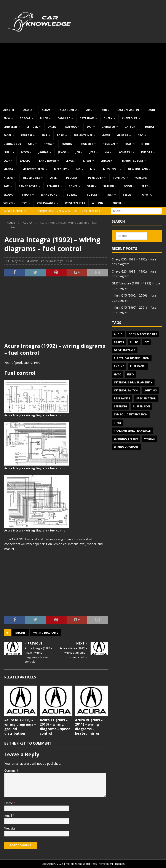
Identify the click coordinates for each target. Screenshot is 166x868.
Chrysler (10, 127)
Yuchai (117, 203)
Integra (59, 261)
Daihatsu (108, 127)
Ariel (105, 110)
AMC (89, 110)
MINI (93, 169)
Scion (128, 186)
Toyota (146, 195)
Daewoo (71, 127)
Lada (7, 161)
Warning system (126, 439)
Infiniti (146, 144)
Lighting (150, 390)
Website (10, 828)
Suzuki (92, 195)
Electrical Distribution (132, 358)
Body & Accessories (143, 334)
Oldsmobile (32, 178)
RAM (6, 186)
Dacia (52, 127)
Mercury (60, 169)
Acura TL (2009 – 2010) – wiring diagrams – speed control (55, 727)
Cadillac (64, 118)
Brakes (119, 342)
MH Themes (117, 864)
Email (9, 816)
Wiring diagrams (46, 633)
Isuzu (7, 152)
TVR (25, 203)
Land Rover (48, 161)
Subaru (72, 195)
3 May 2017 (17, 261)
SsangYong (49, 195)
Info (130, 374)
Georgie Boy (12, 144)
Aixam (46, 110)
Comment (11, 770)
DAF (89, 127)
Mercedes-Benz (34, 169)
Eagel (8, 135)
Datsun (130, 127)
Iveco (25, 152)
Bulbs (134, 342)
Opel (53, 178)
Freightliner (83, 135)
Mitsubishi (111, 169)
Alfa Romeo (68, 110)
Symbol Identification (131, 414)
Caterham (87, 118)
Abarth (9, 110)
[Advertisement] (83, 73)
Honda (67, 144)
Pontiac (119, 178)
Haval (48, 144)
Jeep (92, 152)
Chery (108, 118)
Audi (152, 110)
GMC (31, 144)
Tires (118, 423)
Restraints (122, 398)
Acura (28, 110)
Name (9, 803)
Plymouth (96, 178)
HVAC (117, 374)
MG (78, 169)
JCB (78, 152)
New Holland (138, 169)
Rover (73, 186)
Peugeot (72, 178)
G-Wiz (106, 135)
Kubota (147, 152)
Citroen (32, 127)
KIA (107, 152)
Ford (61, 135)
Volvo (8, 203)
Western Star (75, 203)
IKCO (128, 144)
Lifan (87, 161)
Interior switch (126, 390)
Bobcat (25, 118)
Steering (120, 406)
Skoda (8, 195)
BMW (7, 118)
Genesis (123, 135)
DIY (147, 342)
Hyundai (109, 144)
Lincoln (107, 161)
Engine (20, 633)
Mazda (8, 169)
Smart (27, 195)
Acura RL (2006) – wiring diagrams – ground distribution (20, 727)
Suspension (141, 406)
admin (34, 261)
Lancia (25, 161)
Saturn (109, 186)
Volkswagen (46, 203)
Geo (140, 135)
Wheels (149, 439)
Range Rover (28, 186)
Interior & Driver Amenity (133, 382)
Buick (44, 118)
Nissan (8, 178)
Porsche (141, 178)
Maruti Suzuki (132, 161)
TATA (110, 195)
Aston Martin (129, 110)
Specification (146, 398)
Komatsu (125, 152)
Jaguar (43, 152)
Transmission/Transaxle (132, 431)
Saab (90, 186)
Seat (145, 186)
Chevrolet (130, 118)
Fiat (44, 135)
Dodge (150, 127)
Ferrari (27, 135)
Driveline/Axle (125, 350)
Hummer (87, 144)
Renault (53, 186)
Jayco (62, 152)
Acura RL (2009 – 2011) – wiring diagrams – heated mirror (89, 727)
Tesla (127, 195)
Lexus (70, 161)
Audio (118, 334)
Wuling (97, 203)
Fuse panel (138, 366)
